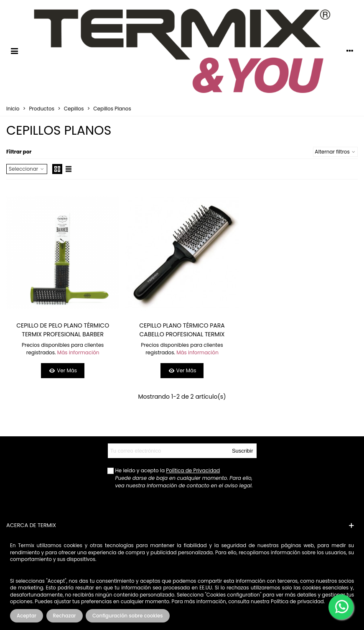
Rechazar (65, 616)
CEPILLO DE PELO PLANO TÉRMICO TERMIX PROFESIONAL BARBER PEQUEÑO (63, 334)
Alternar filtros (335, 152)
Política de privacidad (297, 602)
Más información (78, 352)
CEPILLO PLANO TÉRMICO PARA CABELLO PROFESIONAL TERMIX (182, 330)
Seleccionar (27, 169)
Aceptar (27, 616)
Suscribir (243, 451)
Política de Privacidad (193, 470)
